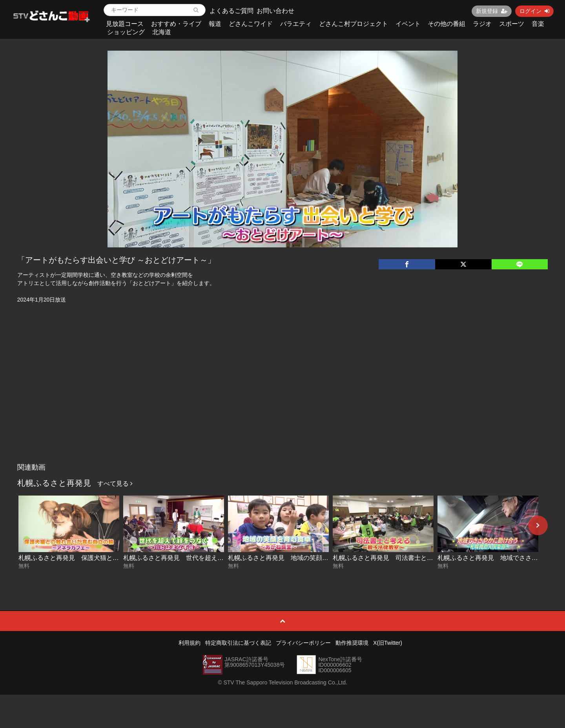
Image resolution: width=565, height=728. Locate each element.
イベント (408, 24)
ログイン (534, 11)
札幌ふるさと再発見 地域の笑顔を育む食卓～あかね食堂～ (313, 558)
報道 (215, 24)
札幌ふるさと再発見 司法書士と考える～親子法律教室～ (414, 558)
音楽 (538, 24)
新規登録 (492, 11)
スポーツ (512, 24)
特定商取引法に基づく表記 (238, 643)
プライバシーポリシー (303, 643)
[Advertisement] (282, 401)
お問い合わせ (275, 11)
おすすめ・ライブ (176, 24)
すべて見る (115, 484)
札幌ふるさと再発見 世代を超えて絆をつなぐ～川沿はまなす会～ (217, 558)
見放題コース (125, 24)
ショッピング (126, 32)
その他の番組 (447, 24)
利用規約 (190, 643)
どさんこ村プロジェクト (354, 24)
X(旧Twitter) (388, 643)
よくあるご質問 (231, 11)
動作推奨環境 (352, 643)
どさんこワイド (251, 24)
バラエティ (296, 24)
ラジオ (482, 24)
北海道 (162, 32)
